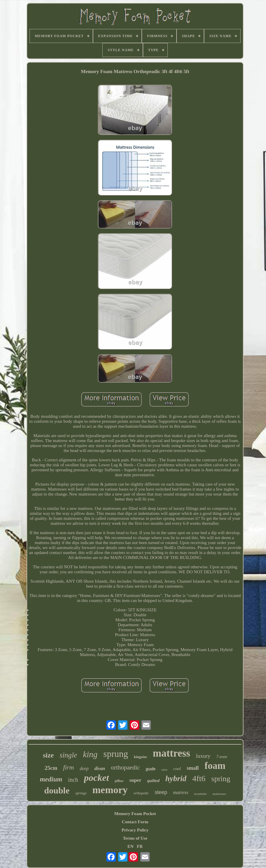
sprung (116, 754)
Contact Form (135, 822)
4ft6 (199, 778)
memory (110, 790)
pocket (96, 778)
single (68, 755)
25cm (51, 768)
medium (51, 779)
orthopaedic (125, 767)
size (48, 755)
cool (177, 769)
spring (221, 779)
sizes (164, 769)
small (193, 768)
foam (215, 766)
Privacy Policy (135, 830)
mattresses (219, 794)
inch (73, 780)
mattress (172, 753)
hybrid (176, 779)
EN (131, 846)
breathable (200, 794)
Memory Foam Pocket (135, 814)
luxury (203, 756)
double (57, 790)
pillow (119, 781)
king (90, 754)
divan (100, 768)
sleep (161, 792)
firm (69, 767)
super (135, 780)
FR (140, 846)
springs (81, 793)
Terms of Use (135, 838)
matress (181, 792)
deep (84, 768)
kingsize (140, 757)
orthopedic (141, 793)
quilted (153, 781)
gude (151, 769)
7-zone (222, 757)
